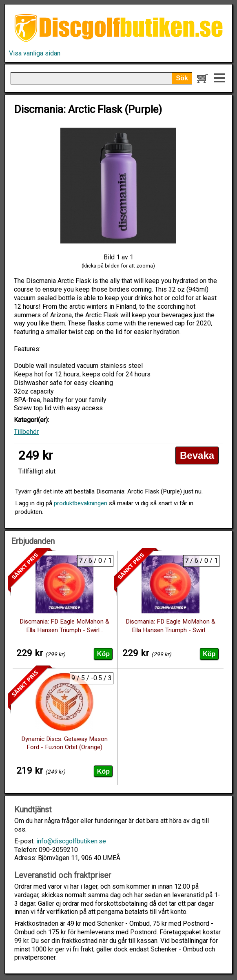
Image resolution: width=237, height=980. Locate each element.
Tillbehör (26, 432)
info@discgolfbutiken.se (71, 841)
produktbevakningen (81, 503)
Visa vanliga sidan (35, 53)
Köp (103, 654)
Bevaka (197, 455)
